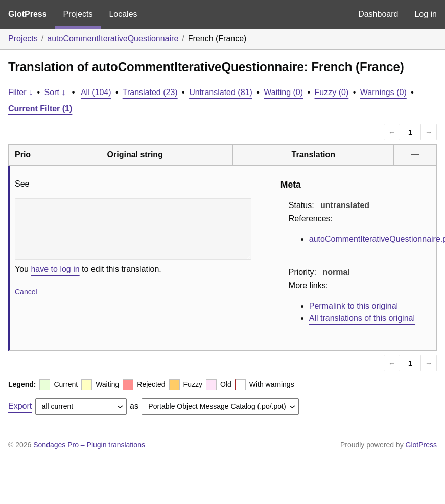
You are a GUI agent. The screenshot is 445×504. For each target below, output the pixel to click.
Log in (426, 14)
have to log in (55, 269)
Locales (123, 14)
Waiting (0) (283, 92)
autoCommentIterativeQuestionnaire (113, 39)
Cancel (26, 292)
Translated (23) (150, 92)
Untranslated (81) (221, 92)
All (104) (96, 92)
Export (20, 406)
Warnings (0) (383, 92)
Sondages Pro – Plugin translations (89, 445)
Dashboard (378, 14)
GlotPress (28, 14)
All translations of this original (362, 318)
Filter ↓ (20, 92)
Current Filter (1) (40, 109)
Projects (78, 14)
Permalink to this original (354, 306)
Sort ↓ (55, 92)
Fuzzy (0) (332, 92)
